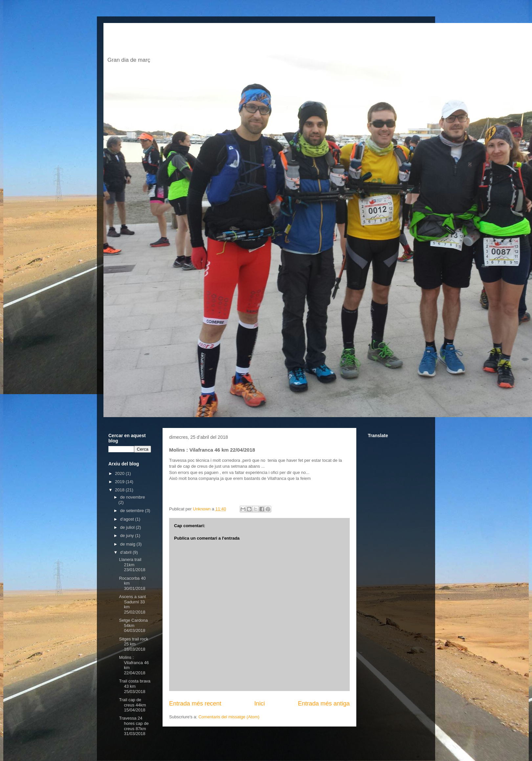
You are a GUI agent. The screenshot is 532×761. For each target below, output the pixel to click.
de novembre (133, 497)
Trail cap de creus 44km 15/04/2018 (132, 705)
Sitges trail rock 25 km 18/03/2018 (133, 644)
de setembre (133, 511)
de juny (128, 536)
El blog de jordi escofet (206, 42)
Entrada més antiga (324, 704)
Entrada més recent (195, 704)
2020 (120, 473)
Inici (259, 704)
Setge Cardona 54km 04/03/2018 (133, 625)
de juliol (128, 527)
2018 (120, 490)
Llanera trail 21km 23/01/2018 (132, 565)
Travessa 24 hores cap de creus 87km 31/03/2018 (134, 726)
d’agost (128, 519)
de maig (128, 544)
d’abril (126, 552)
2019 (120, 482)
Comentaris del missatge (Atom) (229, 717)
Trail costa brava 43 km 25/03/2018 (135, 686)
